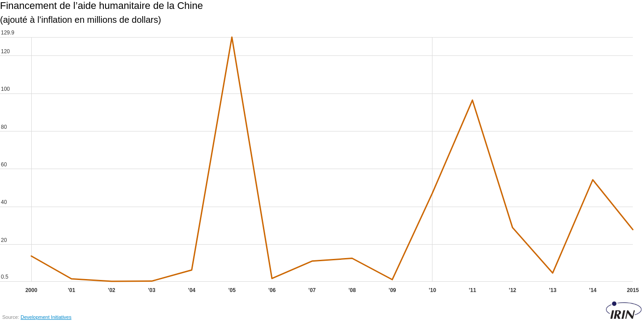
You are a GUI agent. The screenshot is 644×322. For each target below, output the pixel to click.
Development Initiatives (46, 317)
